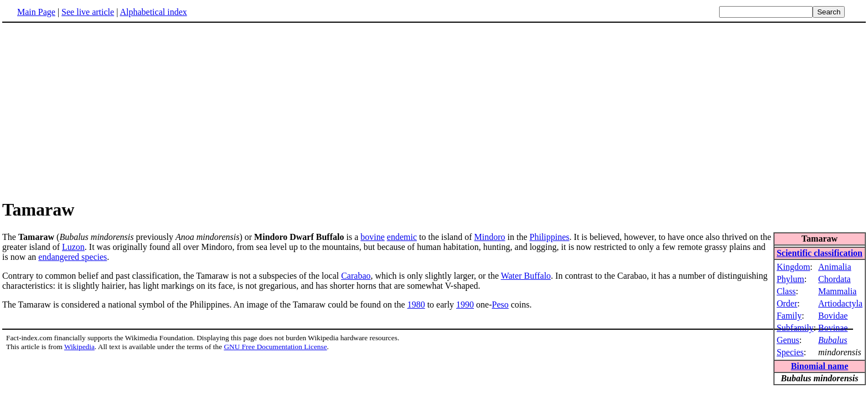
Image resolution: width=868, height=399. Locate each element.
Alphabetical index (153, 12)
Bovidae (833, 316)
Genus (788, 340)
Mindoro (490, 237)
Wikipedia (79, 347)
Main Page (36, 12)
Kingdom (793, 267)
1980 (416, 305)
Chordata (835, 279)
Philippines (550, 237)
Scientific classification (820, 253)
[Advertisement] (95, 110)
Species (790, 352)
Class (786, 291)
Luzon (73, 247)
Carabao (356, 276)
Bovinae (833, 328)
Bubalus (833, 340)
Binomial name (820, 366)
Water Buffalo (526, 276)
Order (787, 303)
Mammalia (837, 291)
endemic (402, 237)
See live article (88, 12)
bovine (373, 237)
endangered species (73, 257)
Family (789, 316)
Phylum (790, 279)
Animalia (835, 267)
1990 (465, 305)
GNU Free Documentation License (275, 347)
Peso (500, 305)
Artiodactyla (840, 303)
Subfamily (795, 328)
